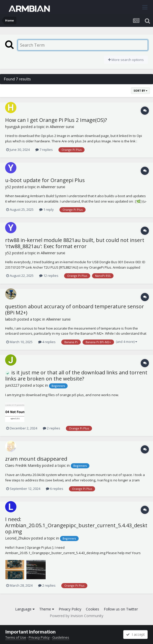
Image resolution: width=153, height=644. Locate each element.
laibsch (11, 319)
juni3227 (12, 385)
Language (25, 609)
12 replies (49, 276)
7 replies (44, 150)
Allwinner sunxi (62, 127)
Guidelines (61, 637)
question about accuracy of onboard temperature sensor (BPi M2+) (75, 309)
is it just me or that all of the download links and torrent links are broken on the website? (76, 376)
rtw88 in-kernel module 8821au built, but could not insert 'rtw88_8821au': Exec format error (75, 243)
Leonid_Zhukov (18, 538)
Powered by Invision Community (76, 616)
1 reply (47, 209)
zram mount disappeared (36, 459)
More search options (126, 60)
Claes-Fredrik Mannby (23, 465)
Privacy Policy (70, 609)
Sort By (140, 91)
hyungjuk (13, 127)
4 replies (47, 342)
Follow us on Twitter (121, 609)
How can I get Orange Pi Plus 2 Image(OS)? (56, 120)
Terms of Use (16, 637)
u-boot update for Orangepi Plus (45, 180)
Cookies (93, 609)
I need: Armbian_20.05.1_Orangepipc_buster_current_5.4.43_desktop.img (76, 525)
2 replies (52, 428)
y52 (8, 187)
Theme (47, 609)
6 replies (55, 489)
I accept (135, 634)
